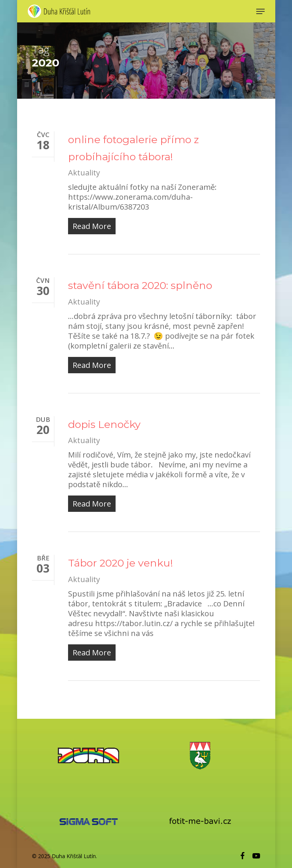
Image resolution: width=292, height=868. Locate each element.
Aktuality (84, 173)
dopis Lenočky (104, 424)
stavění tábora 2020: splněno (140, 285)
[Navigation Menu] (260, 11)
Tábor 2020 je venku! (121, 563)
